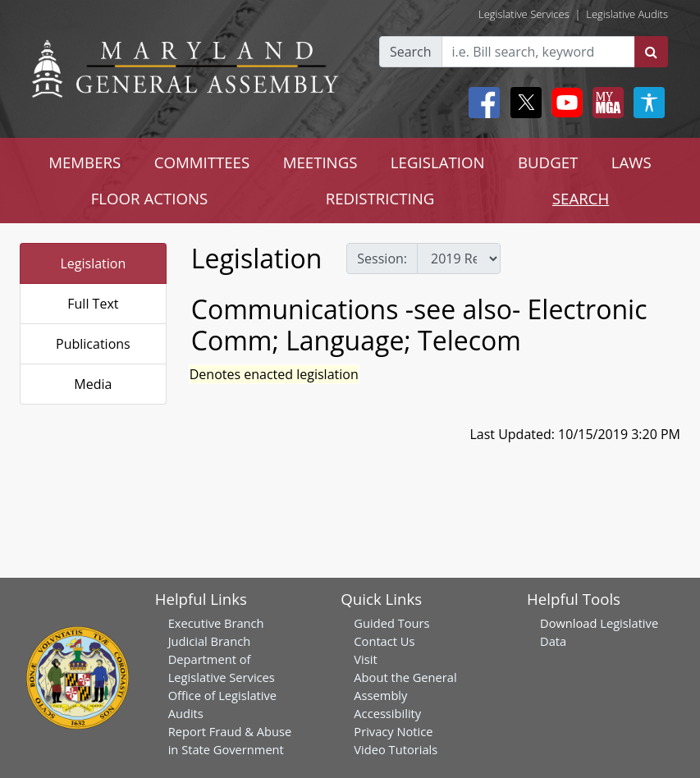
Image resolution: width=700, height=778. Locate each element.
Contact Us (384, 641)
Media (93, 384)
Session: (382, 259)
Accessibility (387, 713)
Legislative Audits (627, 14)
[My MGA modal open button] (605, 103)
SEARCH (581, 198)
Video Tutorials (396, 749)
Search (411, 52)
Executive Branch (216, 623)
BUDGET (548, 162)
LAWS (631, 162)
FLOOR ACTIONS (150, 198)
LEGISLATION (438, 162)
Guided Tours (391, 623)
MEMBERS (85, 162)
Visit (365, 659)
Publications (93, 344)
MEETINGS (320, 162)
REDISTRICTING (380, 198)
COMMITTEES (202, 162)
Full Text (93, 304)
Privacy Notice (393, 731)
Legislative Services (524, 14)
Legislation (93, 263)
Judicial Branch (210, 641)
